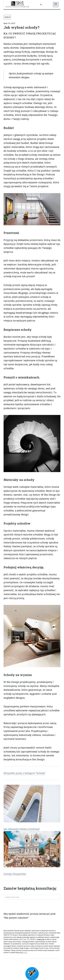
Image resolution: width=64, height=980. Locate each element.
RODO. (25, 953)
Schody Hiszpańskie (15, 874)
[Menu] (56, 5)
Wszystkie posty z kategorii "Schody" (25, 773)
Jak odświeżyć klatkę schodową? (22, 829)
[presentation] (24, 906)
